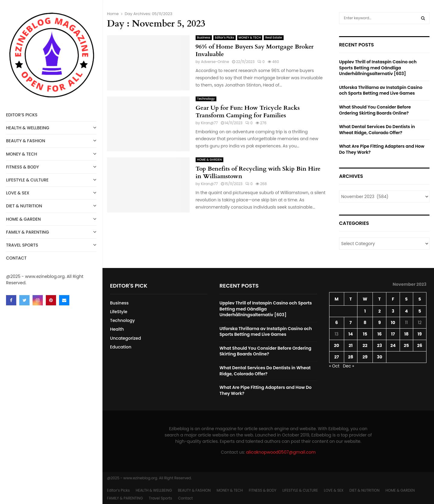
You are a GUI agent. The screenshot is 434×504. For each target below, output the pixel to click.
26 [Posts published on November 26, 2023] (420, 345)
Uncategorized (126, 338)
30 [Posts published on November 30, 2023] (379, 357)
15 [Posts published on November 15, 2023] (365, 334)
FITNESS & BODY (51, 167)
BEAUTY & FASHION (51, 140)
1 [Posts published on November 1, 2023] (365, 311)
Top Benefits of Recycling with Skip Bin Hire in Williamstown (258, 172)
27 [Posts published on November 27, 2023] (337, 357)
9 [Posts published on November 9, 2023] (380, 323)
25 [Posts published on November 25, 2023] (406, 345)
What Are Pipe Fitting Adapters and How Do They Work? (382, 149)
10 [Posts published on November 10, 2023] (393, 323)
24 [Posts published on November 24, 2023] (393, 345)
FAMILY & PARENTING (51, 232)
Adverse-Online (215, 62)
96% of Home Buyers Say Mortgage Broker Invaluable (255, 50)
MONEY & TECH (51, 154)
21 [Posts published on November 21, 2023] (351, 345)
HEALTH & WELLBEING (51, 127)
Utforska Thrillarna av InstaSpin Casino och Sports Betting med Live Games (381, 90)
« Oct (334, 366)
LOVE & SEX (51, 192)
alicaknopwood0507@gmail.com (281, 452)
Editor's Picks (225, 38)
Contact (16, 258)
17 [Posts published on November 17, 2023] (393, 334)
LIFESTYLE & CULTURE (51, 180)
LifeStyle (119, 312)
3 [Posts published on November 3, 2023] (393, 311)
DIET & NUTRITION (51, 205)
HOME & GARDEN (51, 219)
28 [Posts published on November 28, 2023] (351, 357)
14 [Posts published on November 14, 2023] (351, 334)
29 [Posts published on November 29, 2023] (365, 357)
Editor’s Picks (22, 115)
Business (204, 38)
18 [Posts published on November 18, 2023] (406, 334)
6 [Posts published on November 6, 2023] (337, 323)
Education (121, 347)
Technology (206, 99)
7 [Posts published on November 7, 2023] (351, 323)
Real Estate (274, 38)
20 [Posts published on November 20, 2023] (337, 345)
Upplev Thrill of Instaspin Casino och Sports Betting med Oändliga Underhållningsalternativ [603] (378, 68)
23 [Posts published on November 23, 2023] (379, 345)
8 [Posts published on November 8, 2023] (365, 323)
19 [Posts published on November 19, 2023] (420, 334)
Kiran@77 (209, 123)
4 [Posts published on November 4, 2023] (406, 311)
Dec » (349, 366)
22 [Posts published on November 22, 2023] (365, 345)
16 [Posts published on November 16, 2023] (379, 334)
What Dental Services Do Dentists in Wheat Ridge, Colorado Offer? (377, 130)
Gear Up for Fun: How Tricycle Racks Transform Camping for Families (248, 112)
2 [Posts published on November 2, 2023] (379, 311)
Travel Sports (51, 245)
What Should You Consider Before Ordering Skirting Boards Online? (375, 110)
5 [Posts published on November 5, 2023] (420, 311)
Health (117, 329)
